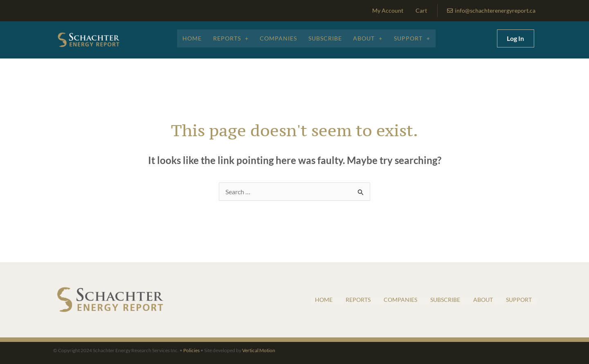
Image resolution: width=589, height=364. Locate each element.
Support (415, 38)
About (369, 38)
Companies (278, 38)
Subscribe (326, 38)
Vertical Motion (259, 350)
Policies (191, 350)
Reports (229, 38)
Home (190, 38)
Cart (421, 10)
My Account (388, 10)
